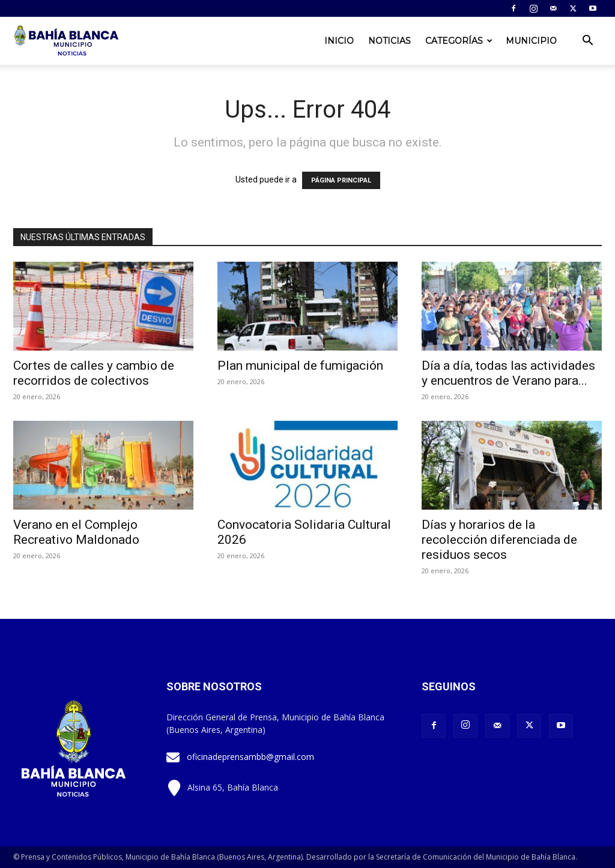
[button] (587, 42)
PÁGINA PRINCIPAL (341, 180)
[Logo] (67, 41)
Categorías (459, 41)
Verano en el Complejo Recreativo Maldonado (76, 532)
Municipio (531, 41)
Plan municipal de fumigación (300, 366)
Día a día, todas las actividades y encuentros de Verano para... (508, 373)
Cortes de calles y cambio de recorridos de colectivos (94, 373)
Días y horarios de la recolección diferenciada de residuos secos (499, 540)
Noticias (389, 41)
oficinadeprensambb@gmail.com (250, 757)
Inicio (339, 41)
